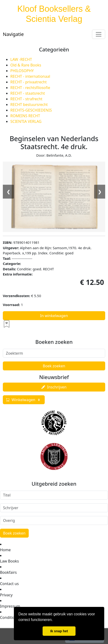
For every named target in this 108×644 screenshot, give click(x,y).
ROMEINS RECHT (25, 116)
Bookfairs (8, 572)
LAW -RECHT (21, 59)
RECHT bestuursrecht (29, 105)
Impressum (10, 606)
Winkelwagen (24, 400)
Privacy (6, 595)
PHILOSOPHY (22, 71)
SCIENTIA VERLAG (26, 121)
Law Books (9, 561)
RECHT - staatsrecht (28, 93)
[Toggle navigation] (99, 34)
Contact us (9, 584)
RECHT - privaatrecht (28, 82)
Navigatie (13, 34)
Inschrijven (54, 387)
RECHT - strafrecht (26, 99)
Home (5, 550)
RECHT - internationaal (30, 76)
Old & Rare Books (26, 65)
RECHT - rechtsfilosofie (30, 88)
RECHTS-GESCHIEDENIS (31, 110)
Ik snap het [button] (59, 631)
